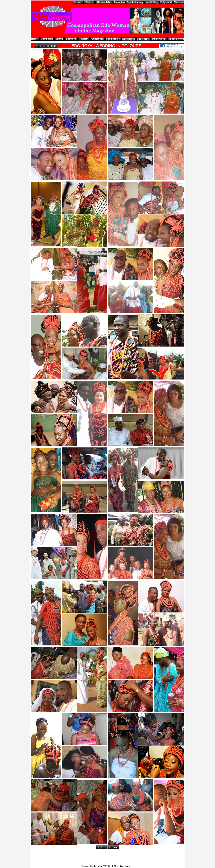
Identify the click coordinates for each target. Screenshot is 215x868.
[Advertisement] (107, 42)
